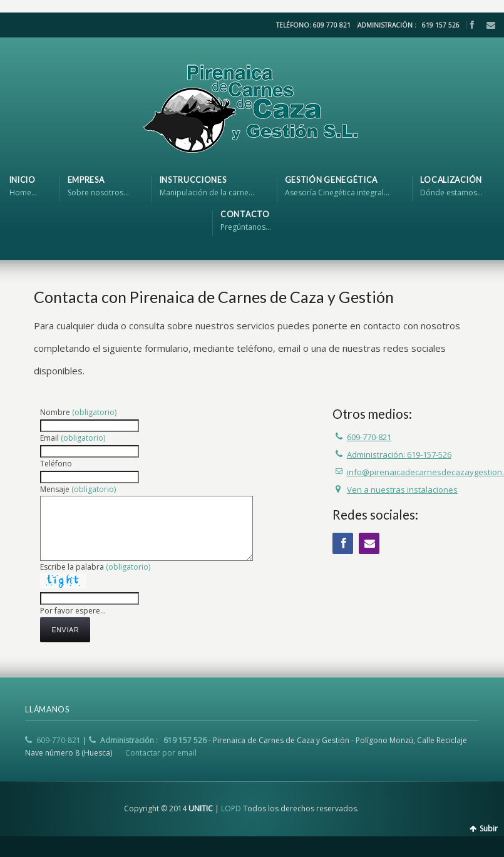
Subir (489, 829)
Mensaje (78, 489)
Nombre (78, 412)
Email (487, 25)
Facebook (471, 25)
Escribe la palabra (95, 567)
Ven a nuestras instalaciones (402, 490)
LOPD (231, 808)
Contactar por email (161, 753)
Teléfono (56, 464)
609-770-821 (369, 437)
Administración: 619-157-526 (399, 454)
